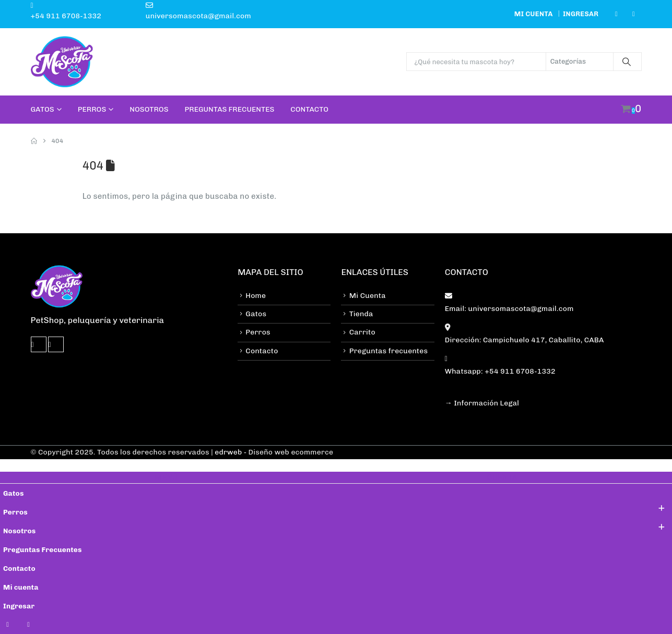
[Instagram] (634, 14)
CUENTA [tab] (502, 477)
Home (256, 296)
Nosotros (149, 109)
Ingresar (581, 14)
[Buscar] (627, 62)
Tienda (361, 314)
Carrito (362, 332)
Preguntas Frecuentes (230, 109)
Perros (92, 109)
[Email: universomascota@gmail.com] (543, 302)
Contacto (309, 109)
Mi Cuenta (368, 296)
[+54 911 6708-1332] (83, 10)
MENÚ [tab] (166, 477)
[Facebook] (616, 14)
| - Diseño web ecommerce (271, 452)
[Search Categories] (580, 62)
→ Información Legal (482, 403)
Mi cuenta (534, 14)
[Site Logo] (62, 62)
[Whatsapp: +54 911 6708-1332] (543, 364)
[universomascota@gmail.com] (165, 10)
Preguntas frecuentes (389, 351)
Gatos (43, 109)
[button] (6, 465)
